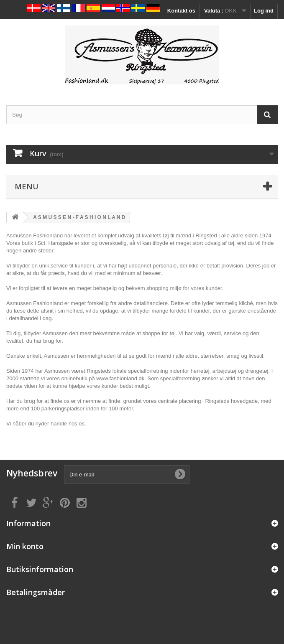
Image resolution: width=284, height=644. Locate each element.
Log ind (264, 11)
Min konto (25, 546)
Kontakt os (181, 11)
